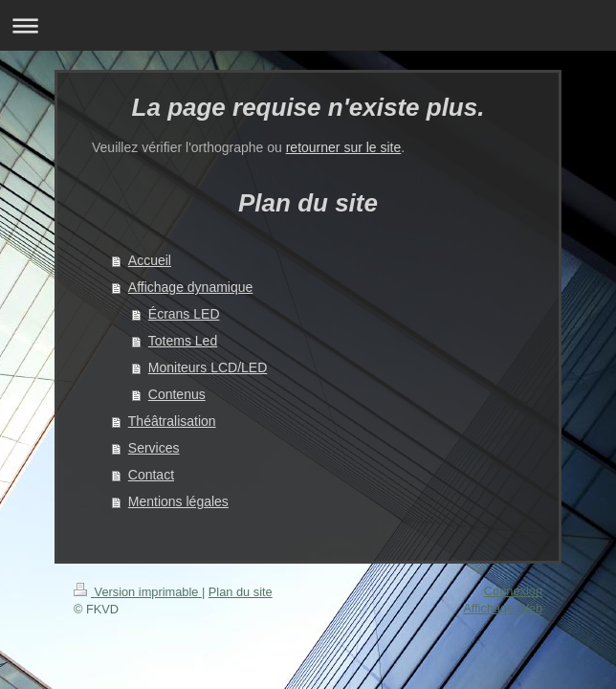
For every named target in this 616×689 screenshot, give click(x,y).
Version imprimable (138, 592)
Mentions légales (178, 501)
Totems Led (183, 341)
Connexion (513, 591)
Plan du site (241, 592)
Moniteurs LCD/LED (208, 367)
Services (154, 448)
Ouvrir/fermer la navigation (308, 25)
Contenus (177, 394)
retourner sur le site (344, 147)
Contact (151, 475)
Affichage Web (503, 608)
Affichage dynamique (191, 287)
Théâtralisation (172, 421)
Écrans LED (184, 314)
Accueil (150, 260)
